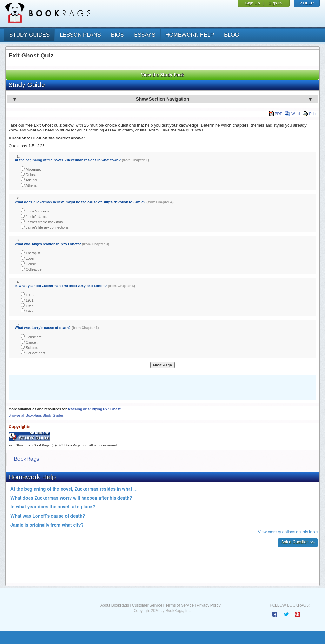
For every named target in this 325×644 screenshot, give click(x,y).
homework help (190, 35)
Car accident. (33, 353)
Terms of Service (179, 605)
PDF (275, 114)
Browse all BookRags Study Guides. (37, 415)
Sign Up (253, 3)
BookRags (27, 459)
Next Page (163, 365)
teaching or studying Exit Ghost (94, 409)
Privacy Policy (209, 605)
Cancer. (29, 342)
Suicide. (29, 347)
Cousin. (29, 263)
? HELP (307, 3)
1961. (28, 300)
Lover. (28, 258)
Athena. (29, 185)
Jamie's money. (35, 211)
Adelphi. (29, 180)
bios (118, 35)
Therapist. (31, 253)
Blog (232, 35)
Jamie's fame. (34, 216)
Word (292, 114)
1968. (28, 295)
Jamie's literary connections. (45, 227)
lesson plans (80, 35)
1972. (28, 311)
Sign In (275, 3)
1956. (28, 305)
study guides (29, 35)
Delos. (28, 174)
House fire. (32, 336)
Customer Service (147, 605)
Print (310, 114)
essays (145, 35)
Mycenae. (31, 169)
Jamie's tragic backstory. (42, 221)
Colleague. (32, 269)
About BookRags (115, 605)
